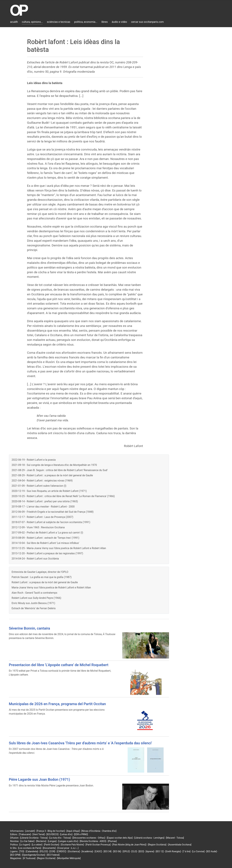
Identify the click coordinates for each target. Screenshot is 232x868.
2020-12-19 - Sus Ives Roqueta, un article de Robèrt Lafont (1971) (49, 491)
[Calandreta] (32, 851)
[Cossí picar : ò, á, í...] (68, 848)
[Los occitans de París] (30, 848)
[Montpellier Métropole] (69, 858)
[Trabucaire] (25, 834)
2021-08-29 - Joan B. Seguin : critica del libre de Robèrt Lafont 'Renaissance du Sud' (60, 470)
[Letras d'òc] (66, 834)
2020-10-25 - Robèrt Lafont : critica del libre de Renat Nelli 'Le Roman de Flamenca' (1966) (63, 496)
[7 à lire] (186, 851)
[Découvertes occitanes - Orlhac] (89, 838)
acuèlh (14, 22)
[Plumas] (112, 841)
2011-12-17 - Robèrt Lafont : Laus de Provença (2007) (43, 517)
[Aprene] (150, 851)
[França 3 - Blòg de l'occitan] (51, 831)
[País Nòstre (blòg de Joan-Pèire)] (129, 845)
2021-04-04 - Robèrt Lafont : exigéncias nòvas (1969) (42, 481)
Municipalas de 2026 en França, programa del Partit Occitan (57, 704)
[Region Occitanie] (46, 858)
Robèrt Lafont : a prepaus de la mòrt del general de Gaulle (45, 582)
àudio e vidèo (119, 22)
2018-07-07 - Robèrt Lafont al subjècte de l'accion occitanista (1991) (51, 522)
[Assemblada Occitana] (180, 845)
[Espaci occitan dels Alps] (120, 838)
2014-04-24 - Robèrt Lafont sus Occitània (35, 559)
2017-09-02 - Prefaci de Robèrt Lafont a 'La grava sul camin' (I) (47, 533)
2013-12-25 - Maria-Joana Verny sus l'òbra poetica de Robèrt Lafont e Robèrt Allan (59, 548)
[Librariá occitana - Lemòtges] (149, 838)
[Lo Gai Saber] (27, 841)
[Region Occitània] (157, 845)
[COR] (52, 851)
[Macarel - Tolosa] (175, 838)
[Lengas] (52, 841)
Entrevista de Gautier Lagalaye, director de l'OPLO (40, 572)
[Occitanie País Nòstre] (72, 845)
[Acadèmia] (87, 851)
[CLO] (134, 851)
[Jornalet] (30, 831)
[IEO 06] (117, 851)
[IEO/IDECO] (52, 834)
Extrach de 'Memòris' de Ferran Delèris (34, 608)
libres (105, 22)
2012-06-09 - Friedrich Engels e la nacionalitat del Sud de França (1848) (53, 512)
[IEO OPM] (15, 855)
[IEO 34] (107, 851)
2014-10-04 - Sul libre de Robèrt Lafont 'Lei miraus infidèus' (45, 543)
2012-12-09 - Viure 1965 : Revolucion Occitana (38, 527)
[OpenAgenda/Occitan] (34, 855)
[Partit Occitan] (52, 845)
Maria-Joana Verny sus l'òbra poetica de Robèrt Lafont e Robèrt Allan (51, 588)
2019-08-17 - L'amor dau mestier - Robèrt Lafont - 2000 (43, 507)
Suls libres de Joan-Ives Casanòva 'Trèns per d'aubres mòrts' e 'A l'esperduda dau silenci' (81, 743)
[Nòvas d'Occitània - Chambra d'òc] (99, 831)
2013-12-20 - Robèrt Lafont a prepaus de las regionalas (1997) (47, 553)
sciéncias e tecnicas (59, 22)
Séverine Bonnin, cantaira (30, 628)
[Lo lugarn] (25, 845)
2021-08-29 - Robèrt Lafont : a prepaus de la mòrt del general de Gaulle (52, 475)
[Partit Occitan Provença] (98, 845)
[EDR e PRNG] (81, 834)
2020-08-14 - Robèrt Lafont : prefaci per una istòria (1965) (45, 501)
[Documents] (49, 848)
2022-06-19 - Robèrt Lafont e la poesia (34, 460)
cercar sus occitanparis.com (147, 22)
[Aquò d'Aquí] (73, 831)
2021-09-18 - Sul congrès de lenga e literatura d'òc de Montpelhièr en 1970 (54, 465)
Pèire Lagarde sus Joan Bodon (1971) (40, 779)
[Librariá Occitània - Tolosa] (34, 838)
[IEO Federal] (53, 855)
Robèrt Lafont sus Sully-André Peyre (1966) (37, 598)
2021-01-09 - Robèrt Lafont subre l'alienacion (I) (39, 486)
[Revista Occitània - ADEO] (93, 841)
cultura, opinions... (32, 22)
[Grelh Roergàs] (173, 851)
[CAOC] (98, 851)
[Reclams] (41, 841)
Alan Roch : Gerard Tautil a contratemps (34, 593)
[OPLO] (126, 851)
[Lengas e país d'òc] (68, 841)
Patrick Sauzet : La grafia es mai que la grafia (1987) (42, 577)
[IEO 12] (160, 851)
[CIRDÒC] (61, 851)
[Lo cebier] (37, 845)
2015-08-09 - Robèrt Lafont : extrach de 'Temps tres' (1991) (46, 538)
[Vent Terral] (39, 834)
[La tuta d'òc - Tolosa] (60, 838)
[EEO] (141, 851)
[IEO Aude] (212, 851)
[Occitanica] (74, 851)
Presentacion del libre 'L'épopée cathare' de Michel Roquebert (59, 665)
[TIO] (22, 851)
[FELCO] (44, 851)
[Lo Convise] (198, 851)
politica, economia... (86, 22)
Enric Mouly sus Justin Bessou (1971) (33, 603)
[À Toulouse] (29, 858)
